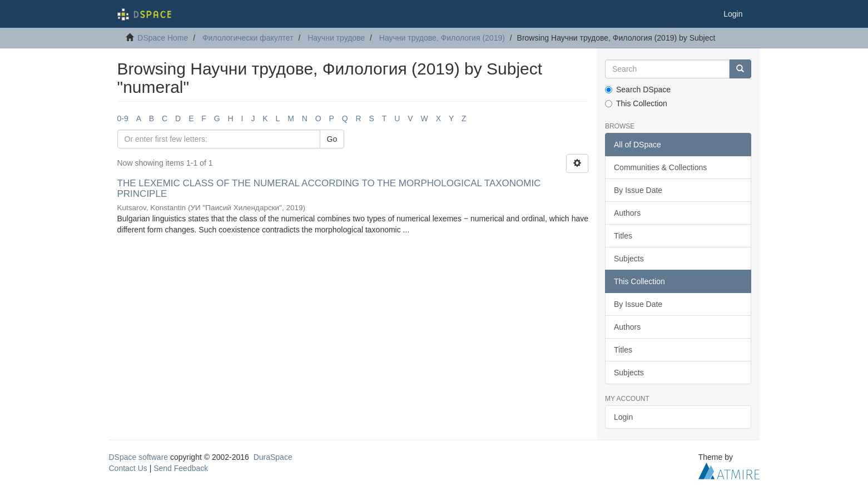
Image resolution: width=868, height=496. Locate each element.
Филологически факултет (248, 38)
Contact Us (128, 468)
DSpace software (139, 457)
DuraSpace (273, 457)
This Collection (636, 103)
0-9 (123, 118)
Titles (623, 236)
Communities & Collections (660, 167)
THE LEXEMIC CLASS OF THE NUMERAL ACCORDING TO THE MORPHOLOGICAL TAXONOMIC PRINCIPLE (329, 189)
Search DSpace (638, 90)
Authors (627, 213)
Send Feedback (181, 468)
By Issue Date (638, 190)
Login (623, 417)
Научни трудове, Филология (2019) (442, 38)
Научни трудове (336, 38)
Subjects (629, 259)
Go (332, 139)
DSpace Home (163, 38)
